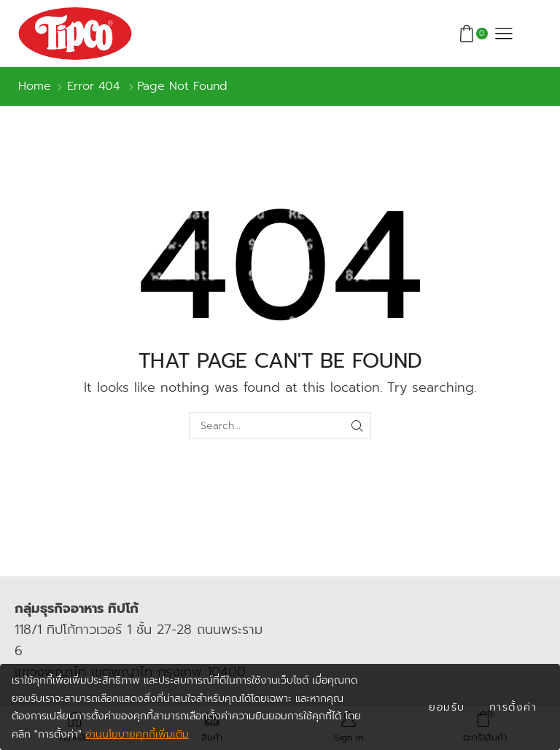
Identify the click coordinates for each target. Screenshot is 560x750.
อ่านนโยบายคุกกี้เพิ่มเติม (137, 734)
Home (35, 86)
